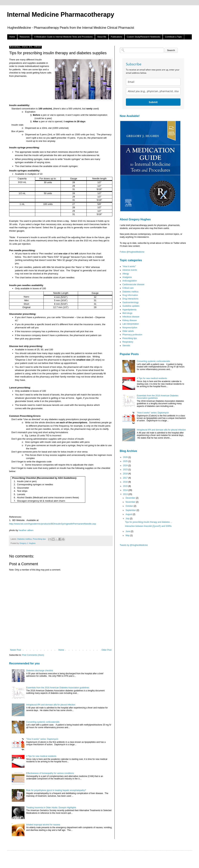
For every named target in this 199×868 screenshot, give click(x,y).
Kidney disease (130, 320)
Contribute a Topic (174, 37)
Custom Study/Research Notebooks (144, 37)
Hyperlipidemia (129, 310)
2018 (126, 474)
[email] (153, 82)
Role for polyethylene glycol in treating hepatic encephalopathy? (56, 790)
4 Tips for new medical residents (41, 756)
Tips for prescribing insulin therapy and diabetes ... (149, 522)
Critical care (128, 288)
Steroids (126, 346)
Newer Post (15, 650)
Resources (25, 37)
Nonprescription (130, 328)
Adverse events (130, 270)
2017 (126, 478)
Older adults (128, 331)
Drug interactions (130, 299)
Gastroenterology (130, 302)
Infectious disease (131, 317)
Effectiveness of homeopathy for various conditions (50, 773)
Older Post (106, 650)
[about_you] (153, 91)
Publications (116, 37)
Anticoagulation (130, 281)
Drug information (130, 295)
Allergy (126, 274)
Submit (153, 102)
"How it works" (129, 266)
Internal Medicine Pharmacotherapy (61, 15)
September (131, 510)
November (131, 502)
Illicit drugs (127, 313)
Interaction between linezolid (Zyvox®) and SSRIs (148, 526)
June (128, 531)
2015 (126, 486)
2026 (126, 457)
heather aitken (26, 530)
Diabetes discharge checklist (40, 671)
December (131, 498)
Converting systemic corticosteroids (43, 722)
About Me (102, 37)
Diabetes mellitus (24, 539)
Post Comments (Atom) (33, 655)
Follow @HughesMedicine (132, 252)
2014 (126, 490)
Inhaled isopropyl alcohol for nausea (43, 825)
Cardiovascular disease (133, 284)
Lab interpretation (131, 324)
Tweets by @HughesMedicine (134, 545)
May (128, 535)
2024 (126, 466)
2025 (126, 461)
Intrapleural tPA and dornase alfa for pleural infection (51, 705)
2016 (126, 482)
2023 (126, 470)
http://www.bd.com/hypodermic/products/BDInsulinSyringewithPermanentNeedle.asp (53, 524)
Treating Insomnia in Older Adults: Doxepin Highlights (51, 808)
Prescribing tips (39, 539)
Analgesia (127, 277)
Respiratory (128, 342)
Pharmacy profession (132, 335)
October (130, 506)
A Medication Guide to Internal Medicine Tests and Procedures (63, 37)
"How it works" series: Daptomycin (42, 739)
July (128, 519)
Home (12, 37)
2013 (126, 494)
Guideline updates (131, 306)
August (129, 514)
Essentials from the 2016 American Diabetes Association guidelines (58, 688)
